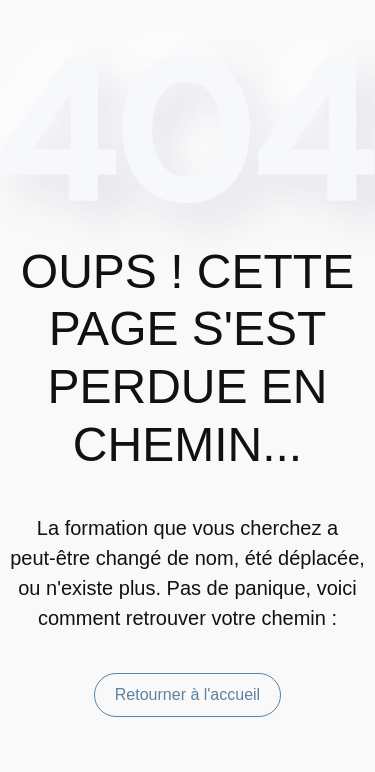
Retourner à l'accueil (187, 694)
